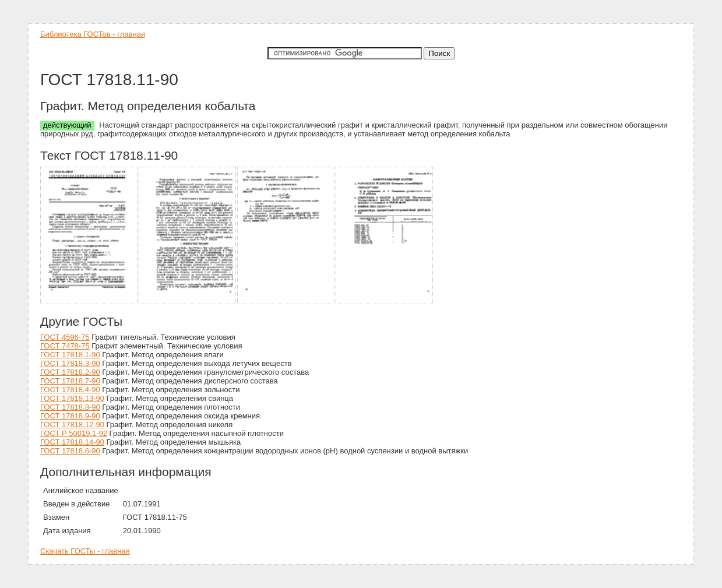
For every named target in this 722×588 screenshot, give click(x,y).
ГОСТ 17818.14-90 (72, 442)
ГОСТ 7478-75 (65, 346)
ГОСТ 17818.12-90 (72, 425)
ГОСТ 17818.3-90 (70, 363)
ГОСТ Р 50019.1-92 (74, 433)
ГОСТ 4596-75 (65, 337)
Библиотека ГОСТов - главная (93, 34)
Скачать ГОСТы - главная (85, 551)
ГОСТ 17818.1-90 (70, 355)
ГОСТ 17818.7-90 (70, 381)
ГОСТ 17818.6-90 (70, 451)
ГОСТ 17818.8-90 (70, 407)
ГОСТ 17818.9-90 (70, 416)
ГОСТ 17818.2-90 (70, 372)
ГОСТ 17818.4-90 (70, 390)
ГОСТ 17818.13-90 (72, 398)
